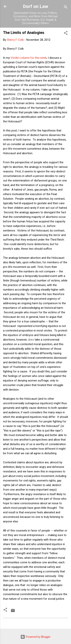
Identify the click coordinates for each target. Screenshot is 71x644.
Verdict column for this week (29, 58)
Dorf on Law (35, 6)
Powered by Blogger (35, 637)
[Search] (66, 8)
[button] (66, 34)
